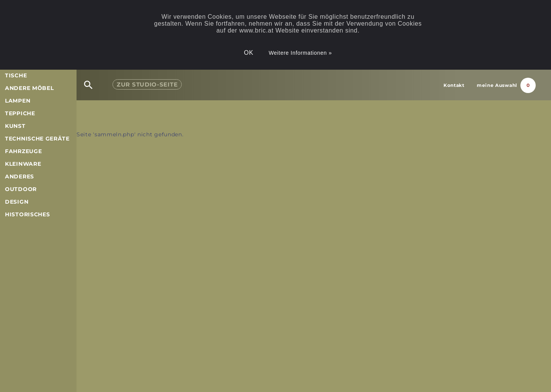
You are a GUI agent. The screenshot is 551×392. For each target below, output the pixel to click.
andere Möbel (29, 88)
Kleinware (23, 164)
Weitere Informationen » (300, 53)
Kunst (15, 126)
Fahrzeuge (23, 151)
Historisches (27, 214)
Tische (16, 75)
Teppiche (20, 113)
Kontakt (454, 85)
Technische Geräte (37, 139)
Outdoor (21, 189)
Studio (147, 84)
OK (249, 53)
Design (17, 202)
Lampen (18, 101)
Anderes (20, 176)
